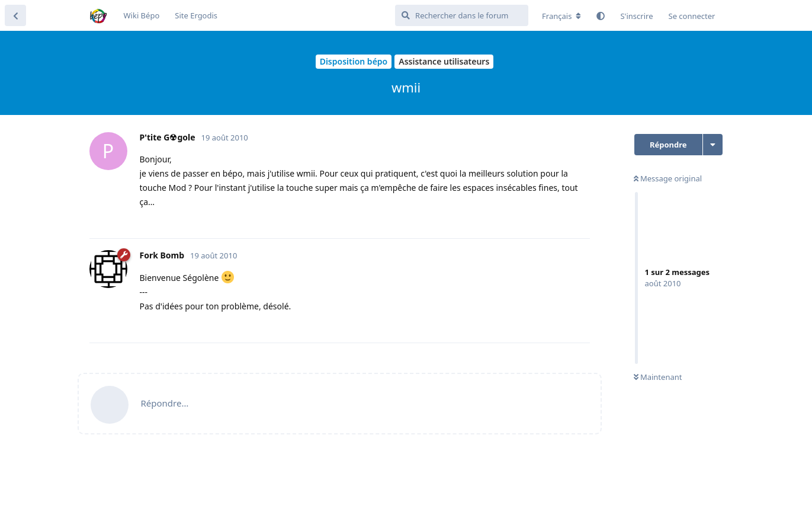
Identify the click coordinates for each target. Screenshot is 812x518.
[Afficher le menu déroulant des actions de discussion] (713, 145)
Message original (668, 178)
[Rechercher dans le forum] (462, 15)
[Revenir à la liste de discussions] (15, 15)
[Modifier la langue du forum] (561, 16)
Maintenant (658, 377)
